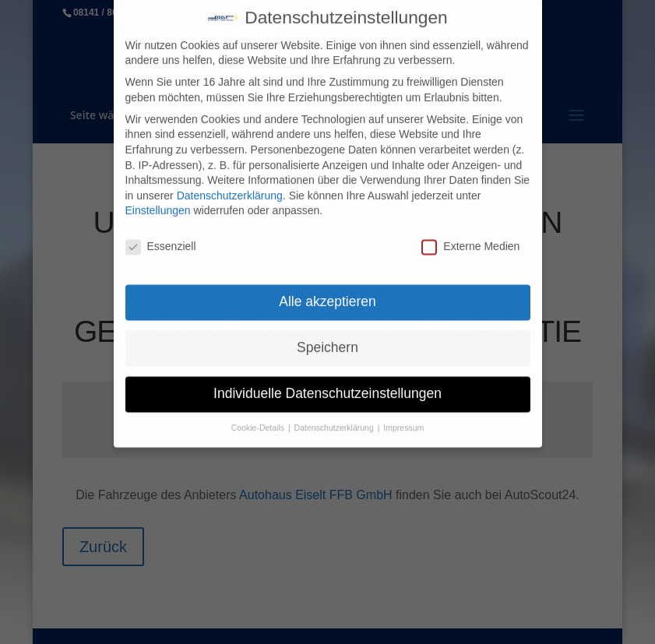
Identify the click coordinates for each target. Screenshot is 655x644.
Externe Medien (470, 239)
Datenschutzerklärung (230, 188)
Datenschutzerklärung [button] (335, 421)
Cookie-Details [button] (259, 421)
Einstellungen (158, 203)
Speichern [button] (327, 340)
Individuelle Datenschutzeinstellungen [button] (327, 386)
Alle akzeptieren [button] (327, 294)
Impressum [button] (403, 421)
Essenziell (161, 239)
